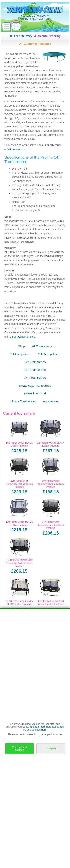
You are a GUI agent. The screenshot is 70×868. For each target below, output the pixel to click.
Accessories (51, 401)
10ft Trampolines (49, 354)
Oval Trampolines (35, 378)
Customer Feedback (37, 44)
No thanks (50, 748)
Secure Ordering (49, 36)
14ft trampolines (16, 149)
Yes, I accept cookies (19, 749)
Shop (21, 346)
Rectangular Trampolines (35, 386)
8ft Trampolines (21, 354)
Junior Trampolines (24, 401)
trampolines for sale (24, 337)
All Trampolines (42, 346)
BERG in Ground (35, 393)
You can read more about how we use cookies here (44, 728)
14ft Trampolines (35, 370)
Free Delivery (23, 36)
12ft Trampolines (35, 362)
